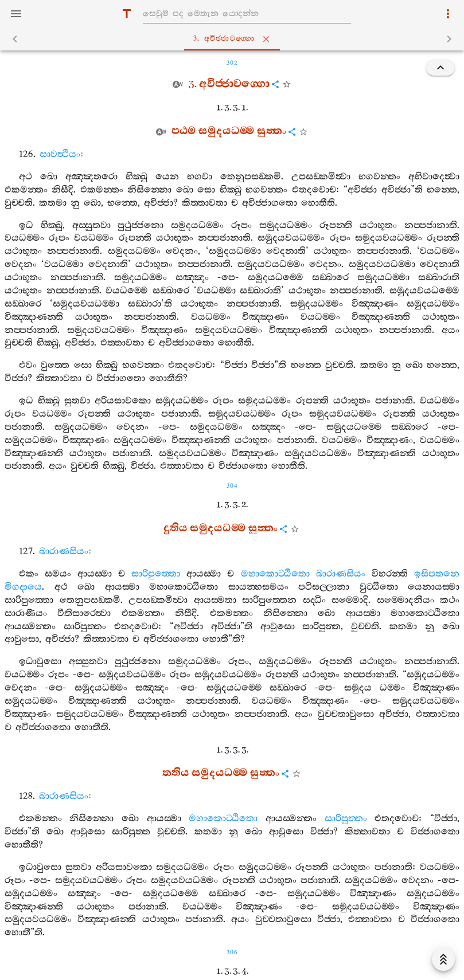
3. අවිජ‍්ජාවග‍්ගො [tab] (234, 39)
